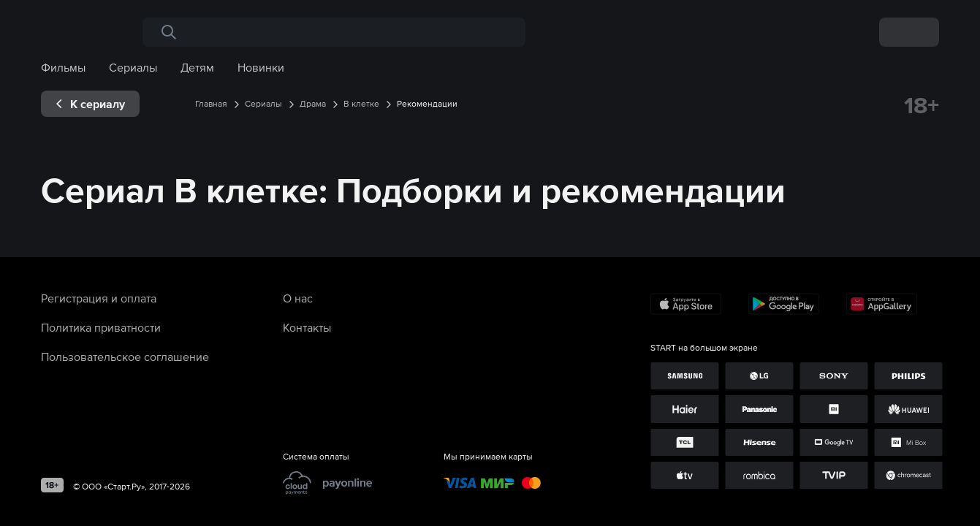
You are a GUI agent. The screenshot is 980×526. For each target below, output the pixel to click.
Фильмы (63, 67)
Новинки (261, 67)
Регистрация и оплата (99, 298)
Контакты (307, 327)
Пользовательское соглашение (125, 357)
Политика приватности (101, 327)
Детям (197, 67)
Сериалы (133, 67)
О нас (298, 298)
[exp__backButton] (90, 104)
